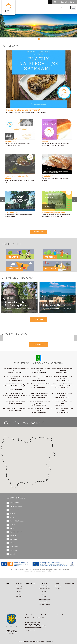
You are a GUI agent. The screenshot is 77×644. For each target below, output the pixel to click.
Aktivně (19, 591)
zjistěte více (38, 232)
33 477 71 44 (31, 630)
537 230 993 (65, 413)
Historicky (19, 586)
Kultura (44, 597)
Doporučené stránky (68, 2)
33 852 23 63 (41, 373)
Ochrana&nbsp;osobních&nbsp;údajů (36, 626)
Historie (44, 594)
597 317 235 (18, 380)
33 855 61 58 (18, 403)
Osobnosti (58, 586)
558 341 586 (65, 388)
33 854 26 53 (18, 411)
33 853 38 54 (41, 413)
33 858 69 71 (41, 405)
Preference (31, 584)
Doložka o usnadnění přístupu (34, 628)
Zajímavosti (70, 584)
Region (44, 584)
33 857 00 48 (65, 397)
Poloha (44, 591)
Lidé (58, 584)
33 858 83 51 (41, 397)
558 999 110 (65, 373)
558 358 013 (18, 390)
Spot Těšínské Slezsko (44, 599)
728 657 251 (41, 388)
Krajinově (19, 589)
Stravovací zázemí (44, 605)
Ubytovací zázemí (44, 602)
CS (55, 2)
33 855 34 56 (65, 405)
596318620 (18, 373)
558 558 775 (65, 380)
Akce (7, 584)
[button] (3, 200)
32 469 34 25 (18, 397)
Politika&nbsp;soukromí (32, 624)
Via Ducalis (19, 597)
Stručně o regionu (44, 586)
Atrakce (19, 584)
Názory (58, 589)
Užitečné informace (44, 589)
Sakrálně (19, 594)
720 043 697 (41, 380)
